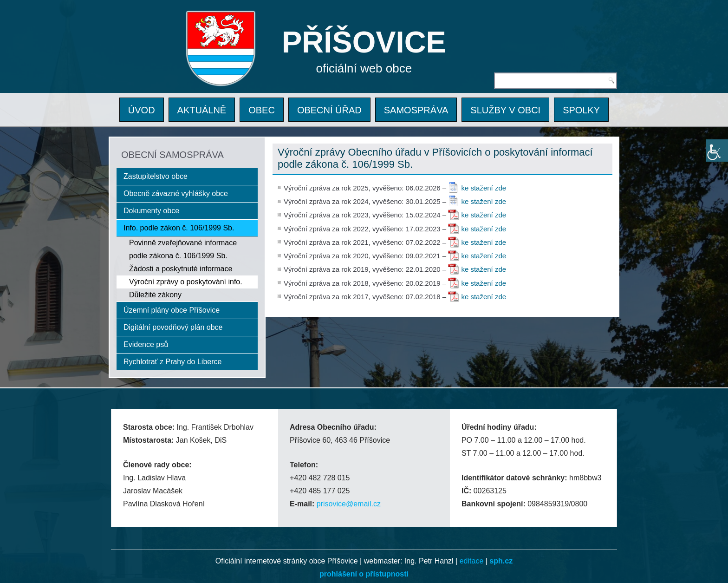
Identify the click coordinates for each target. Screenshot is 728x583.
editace (472, 561)
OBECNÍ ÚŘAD (329, 110)
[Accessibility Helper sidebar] (717, 151)
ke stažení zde (484, 188)
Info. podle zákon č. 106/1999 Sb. (179, 228)
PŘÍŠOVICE (364, 42)
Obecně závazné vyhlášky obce (176, 193)
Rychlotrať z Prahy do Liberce (172, 362)
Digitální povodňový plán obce (173, 327)
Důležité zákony (155, 295)
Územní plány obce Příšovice (172, 310)
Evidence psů (146, 344)
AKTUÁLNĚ (202, 110)
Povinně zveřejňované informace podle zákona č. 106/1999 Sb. (183, 249)
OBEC (262, 110)
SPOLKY (581, 110)
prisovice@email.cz (349, 504)
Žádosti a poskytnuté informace (181, 269)
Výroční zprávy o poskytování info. (186, 282)
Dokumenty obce (151, 211)
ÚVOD (142, 110)
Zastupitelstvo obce (156, 176)
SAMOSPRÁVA (416, 110)
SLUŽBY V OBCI (505, 110)
